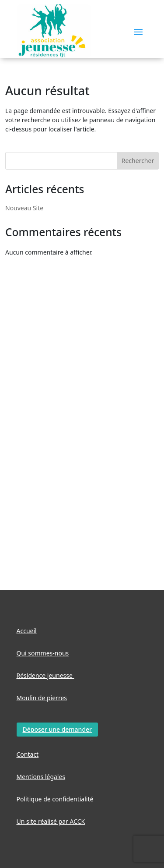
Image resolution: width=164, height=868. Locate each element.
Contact (28, 754)
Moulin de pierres (42, 698)
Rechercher (138, 161)
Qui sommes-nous (43, 653)
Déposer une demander (58, 729)
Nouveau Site (24, 208)
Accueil (27, 631)
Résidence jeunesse (45, 675)
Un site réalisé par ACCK (51, 821)
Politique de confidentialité (55, 799)
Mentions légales (41, 777)
